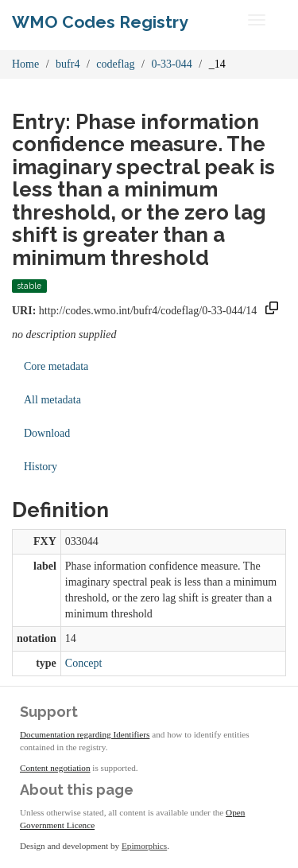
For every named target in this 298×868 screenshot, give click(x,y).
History (41, 467)
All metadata (52, 400)
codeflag (115, 64)
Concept (84, 663)
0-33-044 (171, 64)
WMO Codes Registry (100, 22)
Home (25, 64)
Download (47, 433)
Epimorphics (144, 846)
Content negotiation (55, 768)
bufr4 (68, 64)
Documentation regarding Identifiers (85, 734)
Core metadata (56, 366)
